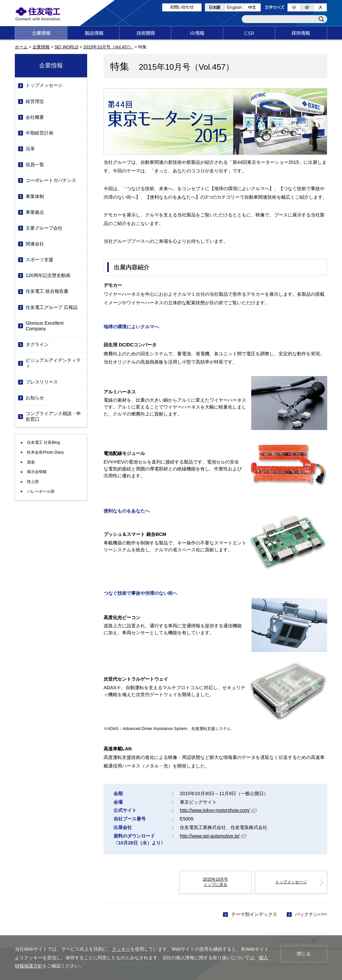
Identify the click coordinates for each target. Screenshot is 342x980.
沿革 (30, 149)
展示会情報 (37, 472)
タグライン (37, 344)
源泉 (31, 462)
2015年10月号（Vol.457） (108, 47)
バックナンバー (311, 914)
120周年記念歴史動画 (48, 275)
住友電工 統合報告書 (47, 291)
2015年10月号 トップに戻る (216, 882)
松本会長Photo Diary (45, 452)
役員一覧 (35, 164)
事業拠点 (35, 212)
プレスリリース (42, 382)
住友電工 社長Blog (43, 442)
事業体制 (35, 196)
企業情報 (41, 47)
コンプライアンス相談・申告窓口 (53, 416)
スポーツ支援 (39, 260)
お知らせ (35, 398)
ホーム (21, 47)
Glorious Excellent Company (45, 326)
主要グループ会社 (44, 228)
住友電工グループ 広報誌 (52, 307)
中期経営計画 (39, 133)
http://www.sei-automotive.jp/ (213, 836)
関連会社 (35, 244)
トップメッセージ (291, 882)
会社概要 (35, 117)
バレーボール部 (41, 491)
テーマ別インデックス (254, 914)
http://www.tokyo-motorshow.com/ (218, 810)
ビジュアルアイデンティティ (53, 363)
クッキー (121, 949)
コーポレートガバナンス (51, 180)
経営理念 (35, 101)
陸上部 (33, 482)
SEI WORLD (67, 47)
